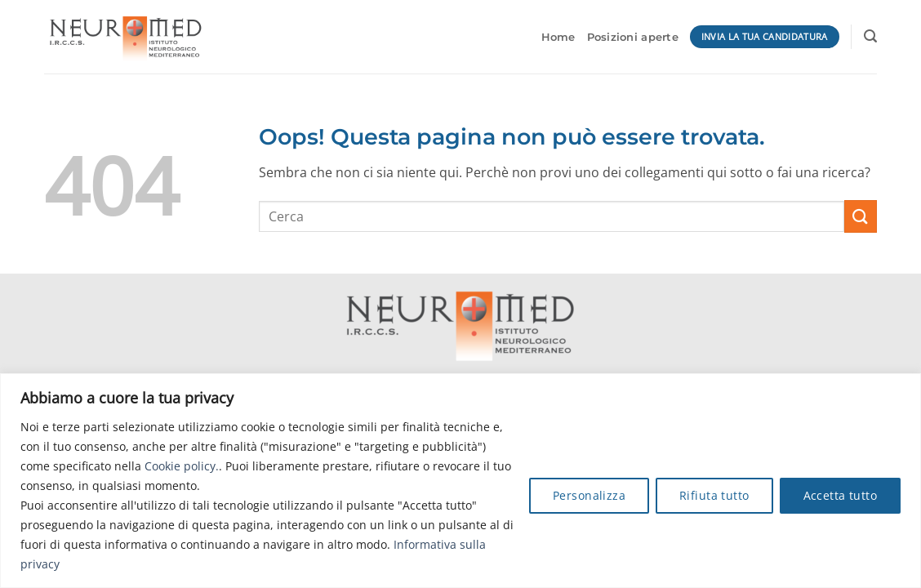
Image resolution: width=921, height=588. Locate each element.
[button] (870, 36)
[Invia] (861, 216)
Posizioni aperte (633, 37)
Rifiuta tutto (714, 495)
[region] (461, 481)
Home (558, 37)
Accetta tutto (840, 495)
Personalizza (589, 495)
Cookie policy (180, 466)
